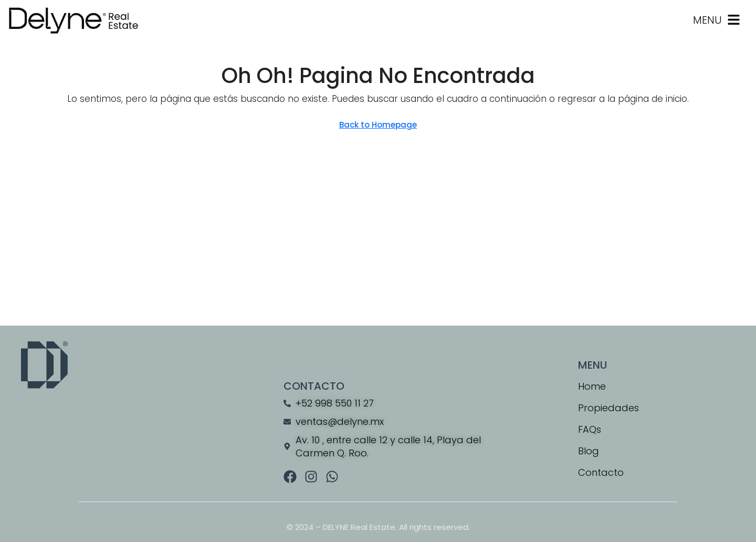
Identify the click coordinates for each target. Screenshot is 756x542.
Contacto (601, 472)
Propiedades (608, 408)
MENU (707, 20)
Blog (589, 451)
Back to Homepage (378, 125)
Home (592, 386)
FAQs (590, 429)
